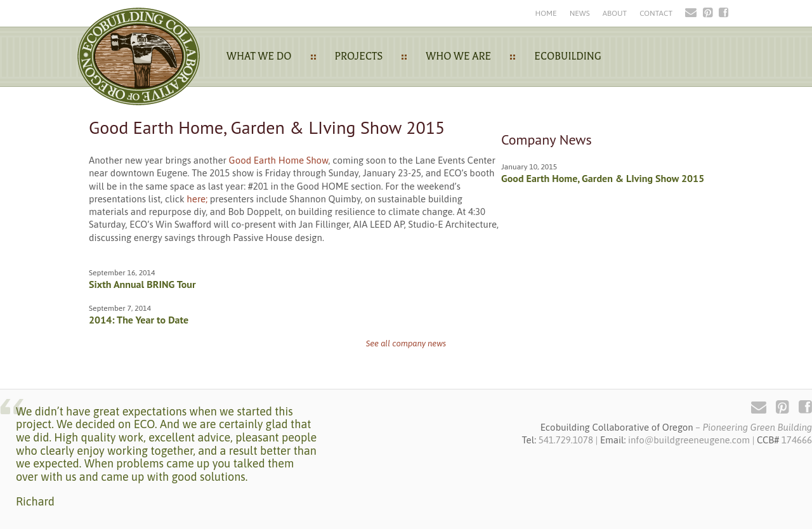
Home (546, 13)
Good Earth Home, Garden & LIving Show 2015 (603, 178)
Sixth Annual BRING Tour (142, 284)
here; (197, 199)
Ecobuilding (568, 56)
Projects (359, 56)
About (615, 13)
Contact (656, 13)
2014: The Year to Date (139, 320)
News (580, 13)
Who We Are (458, 56)
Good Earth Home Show (279, 160)
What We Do (259, 56)
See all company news (406, 343)
